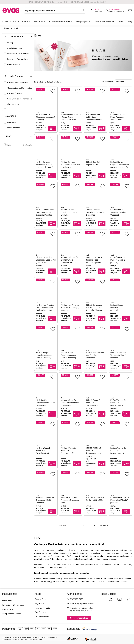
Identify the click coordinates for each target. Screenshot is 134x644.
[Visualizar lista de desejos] (96, 11)
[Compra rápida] (52, 128)
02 (77, 526)
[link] (15, 22)
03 (83, 526)
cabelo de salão (79, 550)
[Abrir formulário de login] (115, 11)
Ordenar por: (108, 82)
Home (7, 28)
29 (95, 526)
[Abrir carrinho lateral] (130, 11)
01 (71, 526)
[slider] (5, 142)
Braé (16, 28)
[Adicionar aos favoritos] (53, 91)
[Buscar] (83, 10)
